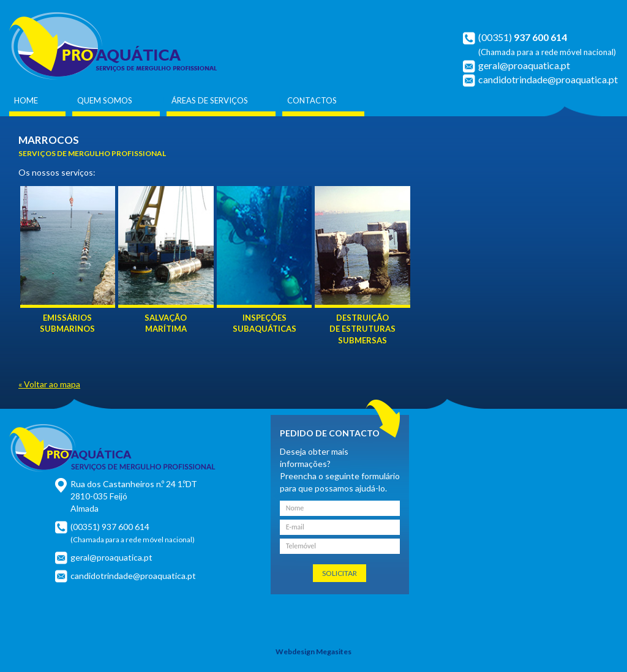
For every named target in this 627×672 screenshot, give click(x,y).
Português (568, 13)
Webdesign (295, 651)
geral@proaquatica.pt (524, 65)
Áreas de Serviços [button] (210, 100)
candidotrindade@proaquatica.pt (548, 79)
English (588, 13)
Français (609, 13)
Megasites (334, 651)
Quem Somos (105, 100)
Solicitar (340, 573)
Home (26, 100)
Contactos (312, 100)
